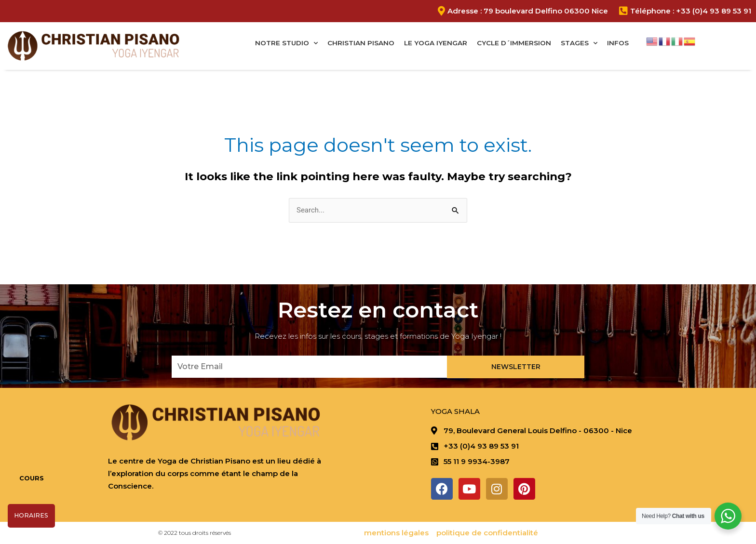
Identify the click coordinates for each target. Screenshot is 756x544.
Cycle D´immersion (514, 43)
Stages (579, 43)
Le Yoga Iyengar (436, 43)
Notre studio (286, 43)
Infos (618, 43)
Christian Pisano (361, 43)
